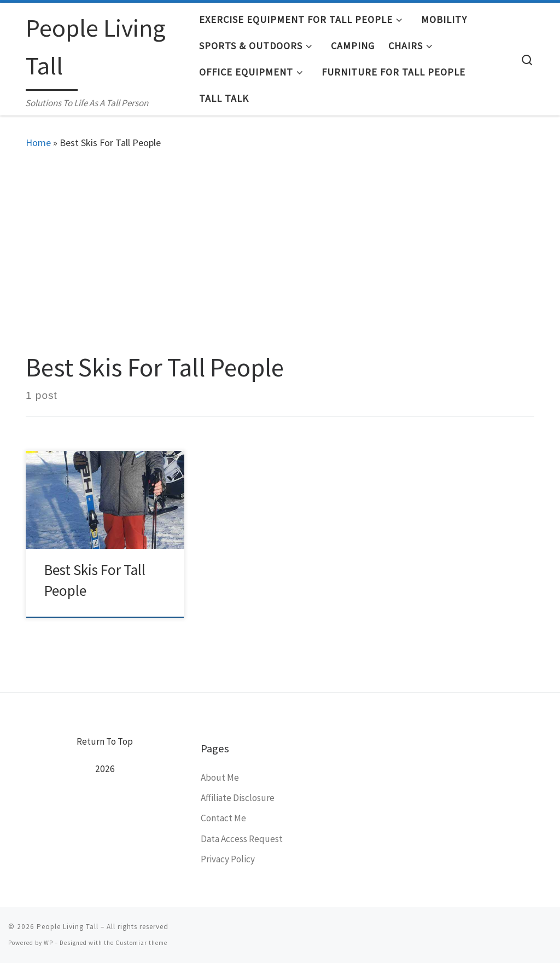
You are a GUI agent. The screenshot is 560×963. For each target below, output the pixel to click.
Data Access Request (242, 839)
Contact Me (223, 818)
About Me (220, 778)
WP (48, 943)
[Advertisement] (280, 248)
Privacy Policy (228, 859)
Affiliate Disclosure (238, 798)
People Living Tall (68, 927)
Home (38, 143)
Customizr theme (141, 943)
